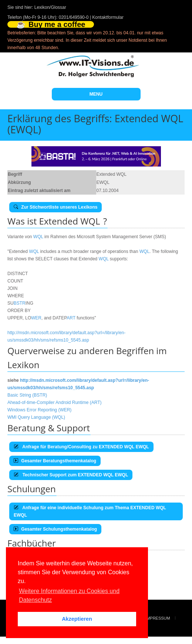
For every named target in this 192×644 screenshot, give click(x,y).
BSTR (20, 303)
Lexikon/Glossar (50, 7)
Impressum (158, 618)
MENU (96, 94)
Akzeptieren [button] (77, 619)
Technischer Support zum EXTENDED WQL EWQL (71, 475)
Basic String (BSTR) (27, 395)
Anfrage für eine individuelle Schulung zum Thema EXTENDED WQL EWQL (90, 511)
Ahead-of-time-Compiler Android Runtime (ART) (55, 402)
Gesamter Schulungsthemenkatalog (55, 529)
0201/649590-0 (74, 17)
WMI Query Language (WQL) (36, 417)
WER (36, 318)
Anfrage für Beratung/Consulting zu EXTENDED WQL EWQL (81, 447)
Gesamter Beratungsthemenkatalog (55, 461)
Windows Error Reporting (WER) (39, 410)
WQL (38, 237)
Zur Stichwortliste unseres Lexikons (55, 207)
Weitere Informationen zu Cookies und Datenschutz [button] (69, 595)
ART (71, 318)
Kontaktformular (108, 17)
